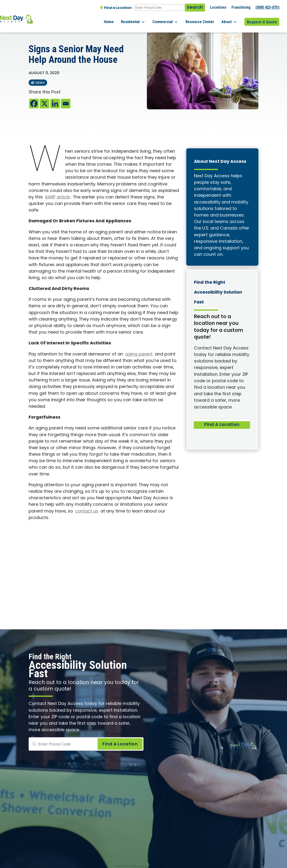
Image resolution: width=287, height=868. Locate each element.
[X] (44, 104)
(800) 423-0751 (268, 7)
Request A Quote (262, 19)
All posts (39, 29)
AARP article (58, 197)
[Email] (66, 104)
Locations (218, 7)
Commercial (172, 19)
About (231, 19)
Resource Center (204, 19)
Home (120, 19)
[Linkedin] (55, 104)
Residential (142, 19)
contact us (87, 511)
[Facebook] (34, 104)
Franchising (241, 7)
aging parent (139, 354)
